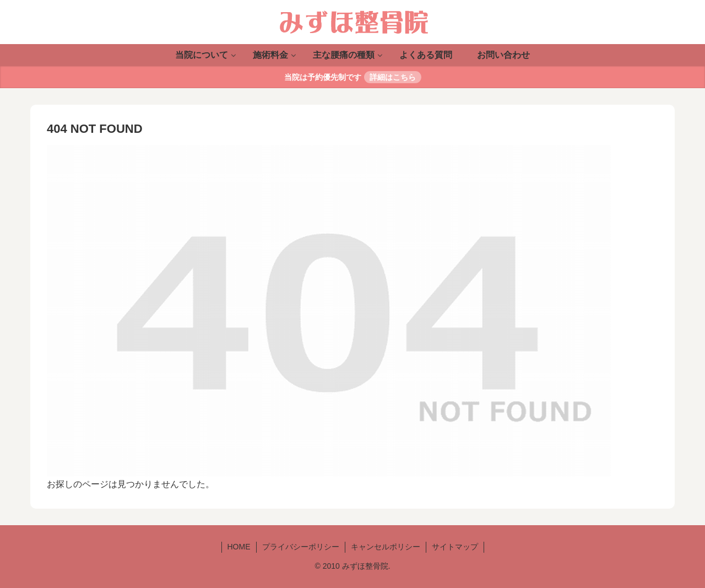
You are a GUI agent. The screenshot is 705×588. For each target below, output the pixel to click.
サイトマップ (455, 547)
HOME (239, 547)
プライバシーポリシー (301, 547)
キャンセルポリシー (386, 547)
